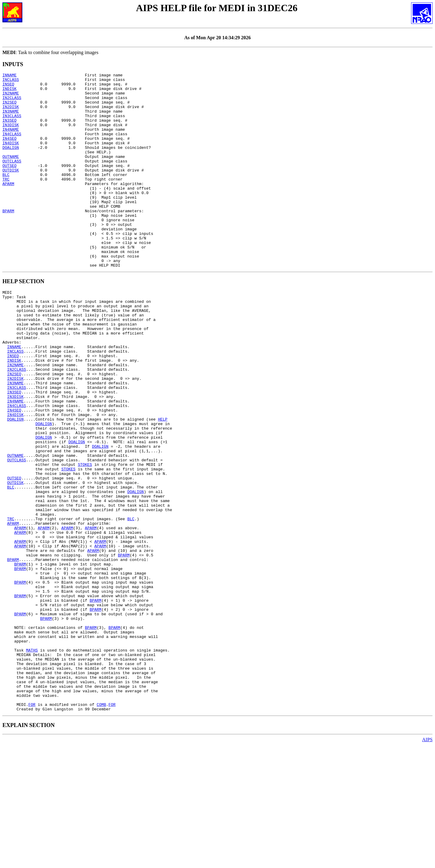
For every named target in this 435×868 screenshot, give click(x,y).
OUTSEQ (10, 184)
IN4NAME (11, 141)
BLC (6, 195)
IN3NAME (11, 119)
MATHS (32, 761)
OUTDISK (11, 190)
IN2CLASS (12, 103)
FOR (32, 827)
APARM (8, 206)
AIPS (427, 863)
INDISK (10, 92)
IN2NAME (11, 98)
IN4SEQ (10, 152)
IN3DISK (11, 136)
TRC (6, 201)
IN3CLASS (12, 125)
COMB (101, 827)
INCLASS (11, 81)
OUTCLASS (12, 179)
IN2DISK (11, 114)
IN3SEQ (10, 130)
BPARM (8, 239)
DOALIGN (11, 163)
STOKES (85, 539)
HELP (163, 484)
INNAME (10, 76)
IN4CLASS (12, 146)
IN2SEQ (10, 108)
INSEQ (8, 87)
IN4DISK (11, 157)
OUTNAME (11, 174)
